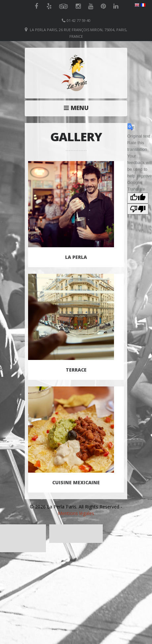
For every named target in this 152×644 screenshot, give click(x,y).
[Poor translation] (138, 209)
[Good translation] (138, 198)
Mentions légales (76, 513)
